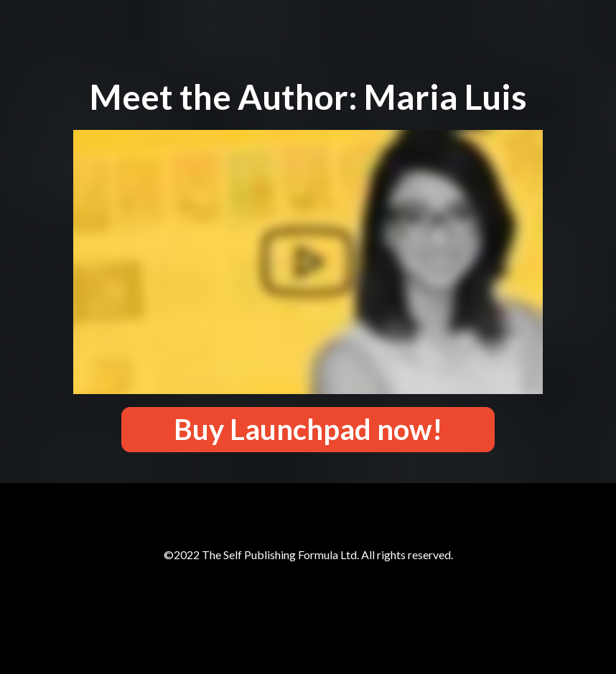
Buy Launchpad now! (308, 429)
